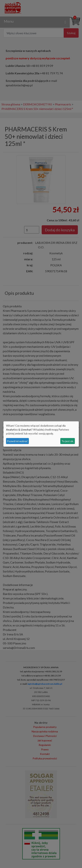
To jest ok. (68, 441)
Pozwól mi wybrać (17, 441)
